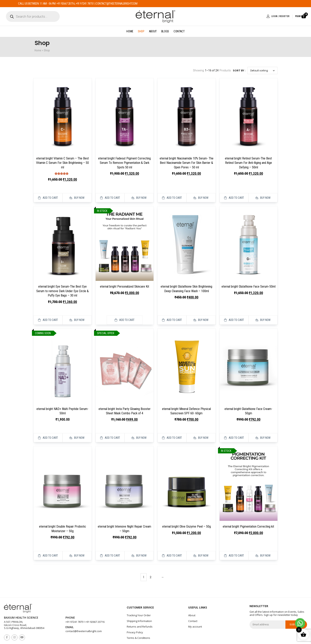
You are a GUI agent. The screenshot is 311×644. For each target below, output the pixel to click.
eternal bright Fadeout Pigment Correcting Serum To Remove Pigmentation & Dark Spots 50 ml (124, 163)
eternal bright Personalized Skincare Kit (125, 282)
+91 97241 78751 (75, 604)
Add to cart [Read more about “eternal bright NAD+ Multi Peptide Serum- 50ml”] (48, 424)
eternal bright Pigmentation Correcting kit (248, 513)
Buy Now (77, 193)
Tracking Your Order (139, 597)
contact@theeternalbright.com (84, 613)
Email (70, 609)
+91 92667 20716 (95, 604)
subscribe (296, 606)
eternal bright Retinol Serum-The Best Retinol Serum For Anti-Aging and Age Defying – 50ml (248, 163)
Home (130, 31)
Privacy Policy (135, 614)
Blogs (165, 31)
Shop (141, 31)
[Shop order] (262, 71)
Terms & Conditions (138, 620)
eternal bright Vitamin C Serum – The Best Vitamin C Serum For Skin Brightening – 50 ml (62, 163)
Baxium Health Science (21, 599)
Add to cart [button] (48, 193)
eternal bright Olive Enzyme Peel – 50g (187, 513)
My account (195, 608)
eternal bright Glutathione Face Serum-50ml (249, 282)
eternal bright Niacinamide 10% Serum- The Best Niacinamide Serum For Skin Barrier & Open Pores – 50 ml (187, 163)
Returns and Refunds (140, 608)
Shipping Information (139, 603)
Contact (179, 31)
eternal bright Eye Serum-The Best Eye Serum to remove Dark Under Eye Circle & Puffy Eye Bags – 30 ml (62, 286)
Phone (70, 599)
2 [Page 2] (151, 559)
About (153, 31)
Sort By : (239, 71)
